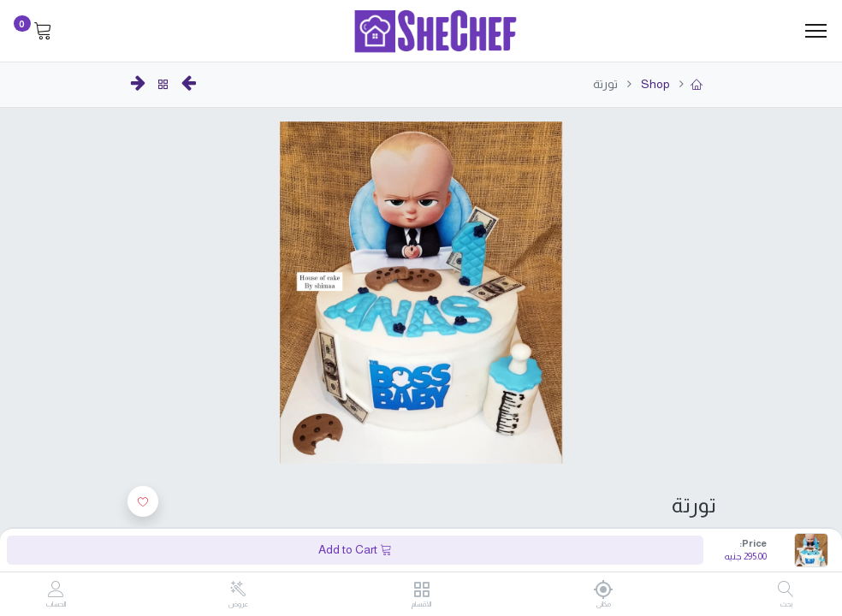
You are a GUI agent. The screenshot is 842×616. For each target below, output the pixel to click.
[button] (143, 501)
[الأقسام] (421, 590)
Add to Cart (355, 549)
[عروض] (238, 589)
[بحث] (786, 590)
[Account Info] (56, 590)
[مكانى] (604, 589)
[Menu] (816, 31)
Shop (654, 84)
